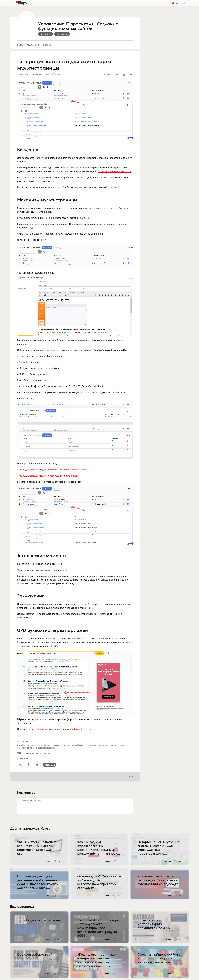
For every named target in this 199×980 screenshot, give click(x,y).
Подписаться (46, 34)
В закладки (50, 765)
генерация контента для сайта (38, 753)
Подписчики (33, 45)
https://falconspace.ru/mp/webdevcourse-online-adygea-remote (53, 470)
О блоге (47, 45)
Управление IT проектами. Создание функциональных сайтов (78, 26)
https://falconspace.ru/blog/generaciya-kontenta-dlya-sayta (60, 729)
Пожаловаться (62, 34)
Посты (20, 45)
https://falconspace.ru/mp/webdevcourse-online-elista (48, 476)
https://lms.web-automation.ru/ (114, 171)
